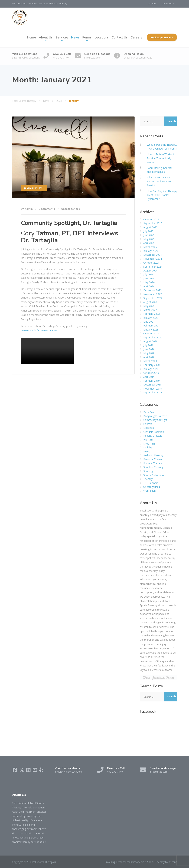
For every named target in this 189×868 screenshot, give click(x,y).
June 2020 (149, 349)
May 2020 (149, 353)
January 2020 (151, 369)
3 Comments (47, 209)
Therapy (148, 479)
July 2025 (148, 231)
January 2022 (151, 318)
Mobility (148, 447)
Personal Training (153, 459)
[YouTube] (35, 771)
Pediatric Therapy (153, 455)
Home (32, 37)
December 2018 (152, 385)
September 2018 (153, 392)
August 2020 (150, 341)
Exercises (149, 428)
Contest (148, 424)
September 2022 (153, 298)
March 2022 (150, 310)
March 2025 (150, 247)
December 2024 (152, 255)
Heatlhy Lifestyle (153, 435)
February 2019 (151, 380)
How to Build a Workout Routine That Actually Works (161, 158)
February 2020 (151, 365)
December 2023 (152, 290)
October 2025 (151, 219)
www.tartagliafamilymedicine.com (40, 330)
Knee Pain (149, 443)
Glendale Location (154, 432)
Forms (87, 37)
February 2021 (151, 325)
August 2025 (150, 227)
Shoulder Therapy (153, 467)
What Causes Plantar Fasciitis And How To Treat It (159, 181)
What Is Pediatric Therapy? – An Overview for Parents (162, 146)
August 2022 (150, 302)
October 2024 (151, 263)
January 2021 (151, 329)
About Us (46, 37)
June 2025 (149, 235)
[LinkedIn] (29, 771)
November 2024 (153, 259)
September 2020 (153, 337)
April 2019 (149, 377)
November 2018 (153, 388)
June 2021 (149, 321)
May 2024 (149, 282)
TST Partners (151, 483)
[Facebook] (15, 771)
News (75, 37)
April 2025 (149, 243)
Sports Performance (155, 475)
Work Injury (150, 491)
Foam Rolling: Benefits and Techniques (160, 170)
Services (62, 37)
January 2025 (151, 251)
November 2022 (153, 294)
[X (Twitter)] (22, 771)
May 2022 (149, 306)
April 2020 (149, 357)
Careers (150, 4)
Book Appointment (162, 37)
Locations (166, 4)
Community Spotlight (155, 420)
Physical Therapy (153, 463)
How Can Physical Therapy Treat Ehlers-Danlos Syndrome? (162, 195)
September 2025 (153, 223)
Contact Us (120, 37)
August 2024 (150, 270)
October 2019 (151, 373)
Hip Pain (148, 440)
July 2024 (148, 274)
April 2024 (149, 286)
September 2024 (153, 266)
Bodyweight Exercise (155, 416)
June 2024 (149, 278)
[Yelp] (41, 771)
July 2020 (148, 345)
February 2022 (151, 314)
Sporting (148, 471)
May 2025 (149, 239)
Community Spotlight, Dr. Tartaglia (69, 223)
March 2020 (150, 361)
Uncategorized (71, 209)
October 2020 (151, 333)
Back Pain (149, 412)
